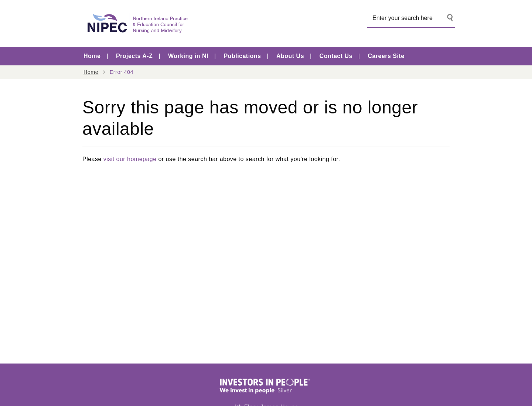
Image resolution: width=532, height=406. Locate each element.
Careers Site (386, 56)
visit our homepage (130, 159)
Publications (243, 56)
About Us (290, 56)
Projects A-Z (134, 56)
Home (92, 56)
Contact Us (336, 56)
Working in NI (188, 56)
